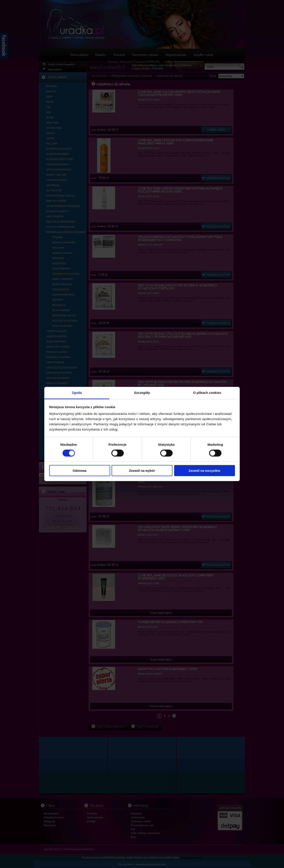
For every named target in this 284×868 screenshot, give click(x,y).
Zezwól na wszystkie (205, 471)
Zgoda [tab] (77, 393)
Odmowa (80, 471)
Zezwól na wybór (142, 471)
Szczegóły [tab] (142, 393)
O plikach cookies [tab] (207, 393)
